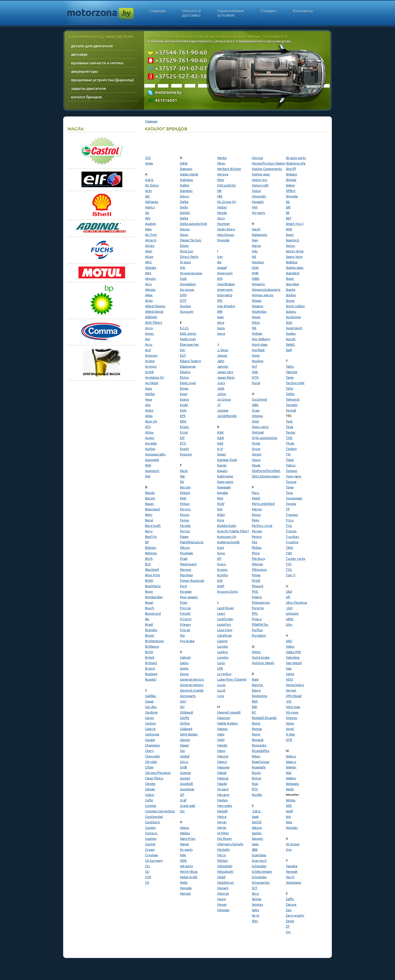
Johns (222, 394)
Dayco (185, 196)
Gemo (184, 674)
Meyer (222, 822)
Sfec (255, 921)
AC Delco (152, 185)
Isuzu (221, 328)
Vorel (290, 729)
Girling (185, 723)
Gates (184, 663)
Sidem (290, 185)
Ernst (184, 432)
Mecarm (223, 794)
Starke (291, 289)
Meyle (222, 827)
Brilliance (152, 646)
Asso (149, 388)
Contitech (153, 822)
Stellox (291, 295)
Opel (255, 421)
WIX (289, 805)
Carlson (151, 723)
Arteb (149, 372)
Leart (221, 613)
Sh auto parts (296, 158)
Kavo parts (225, 481)
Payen (256, 514)
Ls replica (224, 674)
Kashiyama (225, 476)
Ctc (148, 866)
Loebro (223, 652)
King (221, 520)
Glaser (185, 745)
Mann (221, 751)
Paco (256, 492)
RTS (255, 789)
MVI (255, 207)
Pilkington (259, 569)
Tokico (291, 465)
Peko (256, 520)
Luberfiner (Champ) (232, 679)
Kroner (223, 569)
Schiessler (259, 866)
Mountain (259, 196)
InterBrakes (226, 284)
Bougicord (153, 613)
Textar (291, 432)
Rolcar (257, 778)
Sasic (255, 844)
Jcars (221, 383)
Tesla (290, 427)
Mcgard (223, 789)
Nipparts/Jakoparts (266, 289)
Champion (153, 745)
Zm (288, 932)
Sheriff (291, 169)
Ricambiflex (261, 751)
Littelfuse (225, 635)
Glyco (184, 761)
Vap (289, 668)
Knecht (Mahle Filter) (233, 531)
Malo (221, 734)
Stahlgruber (295, 267)
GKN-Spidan (189, 734)
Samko (257, 833)
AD (147, 196)
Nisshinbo (259, 311)
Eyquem (186, 454)
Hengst (185, 893)
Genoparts (188, 696)
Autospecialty (155, 454)
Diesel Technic (191, 240)
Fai (182, 481)
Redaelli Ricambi (264, 718)
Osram (257, 454)
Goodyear (187, 789)
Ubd (289, 591)
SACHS (257, 822)
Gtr (182, 811)
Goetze (185, 772)
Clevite (150, 783)
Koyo (221, 553)
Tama (290, 377)
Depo (184, 234)
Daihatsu (187, 180)
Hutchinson (226, 234)
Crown (150, 849)
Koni (221, 547)
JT (219, 405)
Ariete (150, 361)
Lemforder (225, 619)
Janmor (223, 366)
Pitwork (258, 586)
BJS (148, 564)
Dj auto (185, 262)
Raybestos (259, 696)
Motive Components (267, 169)
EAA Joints (188, 333)
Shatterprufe (296, 163)
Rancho (257, 685)
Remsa (257, 729)
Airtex (150, 245)
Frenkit (185, 613)
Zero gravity (295, 915)
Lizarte (222, 641)
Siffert (291, 191)
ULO (289, 608)
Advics (150, 207)
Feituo (185, 503)
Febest (185, 492)
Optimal (258, 432)
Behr (149, 514)
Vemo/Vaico (295, 685)
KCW (221, 503)
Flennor (186, 569)
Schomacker (261, 882)
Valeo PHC (294, 652)
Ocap (256, 410)
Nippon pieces (263, 295)
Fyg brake (187, 641)
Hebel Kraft (189, 877)
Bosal (149, 602)
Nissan (257, 300)
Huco (221, 218)
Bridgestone (154, 641)
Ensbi (184, 405)
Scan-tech (259, 860)
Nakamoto (259, 234)
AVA (148, 465)
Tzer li (290, 575)
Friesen (185, 624)
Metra (222, 816)
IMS (220, 278)
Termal (291, 410)
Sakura (257, 827)
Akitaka (151, 267)
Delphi (185, 212)
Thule (290, 443)
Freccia (185, 608)
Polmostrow (261, 602)
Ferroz (185, 531)
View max (293, 707)
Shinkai (291, 180)
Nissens (257, 306)
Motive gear (261, 174)
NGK (255, 267)
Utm (289, 624)
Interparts (225, 295)
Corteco (152, 833)
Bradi (149, 624)
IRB (220, 311)
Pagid (256, 498)
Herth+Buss (189, 871)
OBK (255, 405)
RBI (254, 707)
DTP (183, 300)
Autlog (150, 449)
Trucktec (293, 536)
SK (288, 212)
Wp (288, 816)
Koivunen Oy (227, 536)
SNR (289, 229)
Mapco (222, 761)
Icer (220, 256)
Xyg (289, 849)
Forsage (186, 591)
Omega (257, 416)
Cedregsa (152, 734)
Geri (183, 701)
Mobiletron (226, 882)
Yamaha (292, 866)
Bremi (150, 635)
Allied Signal (154, 311)
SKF (289, 218)
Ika (219, 262)
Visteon (292, 718)
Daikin (185, 185)
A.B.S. (149, 180)
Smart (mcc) (295, 223)
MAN (221, 740)
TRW (289, 547)
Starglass (292, 284)
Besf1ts (151, 536)
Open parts (260, 427)
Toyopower (294, 498)
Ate (148, 405)
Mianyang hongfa (230, 844)
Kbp (220, 498)
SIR (288, 207)
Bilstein (151, 547)
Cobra (149, 794)
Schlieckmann (262, 871)
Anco (149, 328)
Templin (292, 405)
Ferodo (185, 525)
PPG (255, 613)
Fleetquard (188, 564)
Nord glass (260, 344)
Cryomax (152, 855)
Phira (256, 553)
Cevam (150, 740)
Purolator (259, 635)
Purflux (257, 630)
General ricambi (192, 690)
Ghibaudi (187, 712)
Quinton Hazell (263, 663)
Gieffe (185, 718)
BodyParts (153, 586)
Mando (222, 745)
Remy (256, 734)
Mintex (222, 860)
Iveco (221, 333)
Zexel (290, 921)
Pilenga (257, 564)
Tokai (290, 460)
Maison (222, 729)
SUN (289, 322)
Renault (258, 740)
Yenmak (292, 871)
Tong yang (294, 476)
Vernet (291, 690)
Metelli (222, 811)
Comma (151, 805)
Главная (158, 11)
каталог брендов (86, 97)
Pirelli (256, 580)
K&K (221, 432)
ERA (183, 421)
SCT (255, 888)
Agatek (150, 223)
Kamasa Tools (227, 460)
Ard (148, 350)
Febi (183, 498)
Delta (184, 218)
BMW (149, 580)
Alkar (149, 295)
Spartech (293, 240)
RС (254, 712)
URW (290, 619)
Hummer (224, 223)
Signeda (292, 196)
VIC (289, 701)
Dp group (187, 289)
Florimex (186, 575)
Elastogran (188, 366)
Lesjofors (224, 624)
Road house (261, 761)
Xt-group (293, 844)
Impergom (225, 273)
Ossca (256, 460)
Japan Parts (226, 377)
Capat (149, 701)
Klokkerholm (227, 525)
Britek (150, 657)
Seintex (257, 904)
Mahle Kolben (228, 723)
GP (182, 794)
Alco (148, 284)
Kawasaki (224, 487)
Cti (147, 871)
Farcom (185, 487)
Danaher (186, 191)
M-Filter (223, 833)
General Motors (192, 685)
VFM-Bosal (294, 696)
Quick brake (261, 657)
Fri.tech (186, 619)
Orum (256, 449)
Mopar (222, 904)
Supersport (294, 328)
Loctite (223, 646)
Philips (257, 547)
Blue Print (153, 575)
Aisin (149, 251)
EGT (183, 355)
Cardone (151, 712)
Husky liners (226, 229)
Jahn (221, 361)
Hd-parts (186, 866)
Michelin (224, 849)
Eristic (185, 427)
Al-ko (149, 300)
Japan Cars (225, 372)
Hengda (186, 888)
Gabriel (185, 657)
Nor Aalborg (261, 339)
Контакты (303, 11)
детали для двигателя (92, 46)
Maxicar (223, 778)
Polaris (257, 597)
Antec (150, 333)
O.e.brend (259, 399)
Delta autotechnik (194, 223)
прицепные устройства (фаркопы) (102, 80)
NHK (255, 273)
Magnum (224, 718)
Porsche (258, 608)
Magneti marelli (229, 712)
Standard (293, 273)
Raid (255, 679)
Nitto (256, 322)
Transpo (292, 514)
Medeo (222, 800)
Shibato (291, 174)
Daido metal (189, 174)
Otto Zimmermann (266, 476)
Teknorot (293, 399)
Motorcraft (260, 185)
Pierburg (258, 558)
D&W (184, 163)
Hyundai (223, 240)
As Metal (152, 383)
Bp (147, 619)
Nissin (256, 317)
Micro (222, 855)
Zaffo (290, 899)
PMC (255, 591)
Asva (149, 399)
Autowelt (152, 460)
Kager (222, 454)
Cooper (151, 827)
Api (148, 339)
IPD (220, 300)
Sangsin (257, 838)
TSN (289, 553)
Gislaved (186, 729)
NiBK (256, 278)
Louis (221, 663)
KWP (221, 586)
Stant (290, 278)
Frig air (185, 630)
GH (182, 707)
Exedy (184, 449)
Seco (255, 893)
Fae (182, 476)
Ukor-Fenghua (296, 602)
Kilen (221, 514)
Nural (256, 383)
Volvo (290, 723)
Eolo (183, 410)
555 (148, 158)
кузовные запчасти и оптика (97, 63)
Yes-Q (290, 877)
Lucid (221, 690)
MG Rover (225, 838)
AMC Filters (154, 322)
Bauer (150, 503)
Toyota (291, 503)
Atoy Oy (151, 421)
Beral (149, 520)
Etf (182, 438)
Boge (149, 591)
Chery (149, 751)
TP (288, 509)
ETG (183, 443)
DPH (183, 295)
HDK (183, 860)
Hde (183, 855)
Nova (256, 355)
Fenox (184, 520)
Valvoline (293, 657)
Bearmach (153, 509)
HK (219, 191)
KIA (220, 509)
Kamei (222, 465)
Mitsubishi (225, 866)
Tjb (288, 454)
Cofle (149, 800)
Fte (182, 635)
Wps (289, 822)
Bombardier (154, 597)
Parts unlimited (263, 503)
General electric (192, 679)
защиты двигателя (88, 88)
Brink (149, 652)
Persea (257, 531)
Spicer (290, 245)
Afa (148, 218)
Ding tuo (187, 251)
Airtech (151, 240)
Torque (291, 481)
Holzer (222, 207)
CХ (147, 882)
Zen (289, 910)
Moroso (257, 158)
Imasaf (222, 267)
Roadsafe (259, 767)
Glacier (185, 740)
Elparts (185, 372)
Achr (149, 191)
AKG (148, 262)
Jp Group (224, 399)
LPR (220, 668)
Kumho (223, 575)
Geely (184, 668)
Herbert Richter (229, 169)
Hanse (184, 844)
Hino (221, 180)
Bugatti (151, 679)
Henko (222, 158)
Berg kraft (153, 525)
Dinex (184, 245)
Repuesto (259, 745)
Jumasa (223, 410)
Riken (256, 756)
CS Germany (154, 860)
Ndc (255, 251)
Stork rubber (295, 306)
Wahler (291, 767)
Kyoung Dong (228, 591)
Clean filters (154, 778)
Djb (183, 267)
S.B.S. (257, 811)
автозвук (79, 54)
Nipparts (258, 284)
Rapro (256, 690)
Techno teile (295, 383)
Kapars (222, 471)
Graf (183, 800)
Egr (183, 350)
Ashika (150, 394)
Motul (256, 191)
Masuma (223, 767)
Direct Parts (189, 256)
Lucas (221, 685)
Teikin (290, 394)
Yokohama (293, 882)
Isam (221, 317)
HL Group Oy (227, 201)
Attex (149, 432)
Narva (256, 245)
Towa (290, 487)
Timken (291, 449)
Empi (184, 394)
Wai (289, 772)
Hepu (221, 163)
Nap (255, 240)
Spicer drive (295, 251)
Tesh (289, 421)
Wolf (289, 811)
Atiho (149, 410)
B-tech (150, 668)
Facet (184, 471)
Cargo (149, 718)
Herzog (223, 174)
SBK (255, 849)
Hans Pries (188, 838)
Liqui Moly (225, 630)
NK (254, 328)
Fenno (185, 514)
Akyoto (150, 278)
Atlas (149, 416)
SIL (288, 201)
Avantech (152, 471)
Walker (291, 778)
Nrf (254, 366)
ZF (288, 926)
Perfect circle (262, 525)
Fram (184, 602)
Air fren (151, 234)
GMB (184, 767)
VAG (289, 641)
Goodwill (186, 783)
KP (219, 558)
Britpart (151, 663)
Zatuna (291, 904)
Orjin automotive (265, 438)
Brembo (151, 630)
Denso (185, 229)
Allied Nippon (155, 306)
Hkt (220, 196)
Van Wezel (294, 663)
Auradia (151, 443)
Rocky (256, 772)
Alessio (150, 289)
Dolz (183, 278)
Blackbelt (152, 569)
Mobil (221, 877)
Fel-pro (185, 509)
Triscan (291, 531)
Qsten (256, 652)
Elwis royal (188, 383)
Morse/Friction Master (269, 163)
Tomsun (292, 471)
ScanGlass (259, 855)
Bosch (150, 608)
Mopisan (223, 910)
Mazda (222, 783)
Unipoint (292, 613)
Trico (290, 520)
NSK (255, 372)
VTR (289, 740)
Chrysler (151, 761)
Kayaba (223, 492)
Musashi (258, 201)
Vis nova (292, 712)
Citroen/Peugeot (158, 772)
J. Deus (223, 350)
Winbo (291, 800)
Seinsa (256, 899)
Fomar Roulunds (192, 580)
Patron (257, 509)
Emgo (184, 388)
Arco (149, 344)
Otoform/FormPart (266, 471)
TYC (289, 564)
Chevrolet (153, 756)
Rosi (255, 783)
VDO (289, 679)
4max (149, 163)
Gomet (185, 778)
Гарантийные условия (231, 13)
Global (185, 756)
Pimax (256, 575)
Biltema (151, 553)
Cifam (149, 767)
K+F (220, 449)
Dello (184, 207)
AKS (148, 273)
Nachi (256, 229)
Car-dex (151, 707)
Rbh (255, 701)
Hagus (184, 827)
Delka (184, 201)
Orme (256, 443)
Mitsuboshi (225, 871)
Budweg (151, 674)
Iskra (221, 322)
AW (148, 476)
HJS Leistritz (227, 185)
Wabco (291, 756)
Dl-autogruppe (191, 273)
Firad (184, 558)
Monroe (223, 893)
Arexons (151, 355)
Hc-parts (186, 849)
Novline (258, 361)
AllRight (151, 317)
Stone (290, 300)
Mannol (223, 756)
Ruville (257, 794)
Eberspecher (190, 344)
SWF (289, 350)
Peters (257, 536)
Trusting (292, 542)
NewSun (258, 262)
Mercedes (225, 805)
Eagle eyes (188, 339)
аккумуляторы (84, 71)
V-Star (290, 734)
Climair (150, 789)
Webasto (292, 783)
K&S (220, 443)
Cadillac (151, 696)
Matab (222, 772)
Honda (222, 212)
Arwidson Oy (155, 377)
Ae (147, 212)
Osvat (256, 465)
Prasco (257, 619)
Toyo (289, 492)
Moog (222, 899)
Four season (189, 597)
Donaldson (188, 284)
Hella (184, 882)
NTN (255, 377)
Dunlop (185, 306)
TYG (289, 569)
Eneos (184, 399)
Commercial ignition (160, 811)
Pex (255, 542)
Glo (182, 751)
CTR (148, 877)
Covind (150, 844)
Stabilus (292, 262)
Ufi (288, 597)
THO (289, 438)
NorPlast (258, 350)
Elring (184, 377)
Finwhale (187, 553)
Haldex (185, 833)
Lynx (221, 696)
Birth (149, 558)
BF (147, 542)
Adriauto (152, 201)
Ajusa (149, 256)
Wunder (292, 827)
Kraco (222, 564)
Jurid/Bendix (227, 416)
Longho (223, 657)
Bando (150, 492)
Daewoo (186, 169)
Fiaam (184, 536)
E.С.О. (184, 328)
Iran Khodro (226, 306)
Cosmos (151, 838)
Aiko (148, 229)
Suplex (291, 333)
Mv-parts (258, 212)
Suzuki (291, 339)
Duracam (187, 311)
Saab (255, 816)
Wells (290, 789)
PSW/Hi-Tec (260, 624)
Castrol (150, 729)
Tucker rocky (296, 558)
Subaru (291, 311)
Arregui (151, 366)
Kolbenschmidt (228, 542)
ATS (148, 427)
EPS (183, 416)
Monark (223, 888)
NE (254, 256)
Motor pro (259, 180)
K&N (221, 438)
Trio (289, 525)
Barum (150, 498)
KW (220, 580)
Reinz (256, 723)
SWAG (290, 344)
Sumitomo (293, 317)
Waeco (291, 761)
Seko (255, 910)
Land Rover (226, 608)
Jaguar (222, 355)
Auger (150, 438)
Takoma (291, 372)
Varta (290, 674)
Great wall (187, 805)
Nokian (257, 333)
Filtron (185, 547)
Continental (154, 816)
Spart (290, 234)
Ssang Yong (294, 256)
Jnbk (221, 388)
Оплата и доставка (191, 13)
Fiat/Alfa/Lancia (192, 542)
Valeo (290, 646)
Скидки (269, 11)
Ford (183, 586)
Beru (149, 531)
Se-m (256, 915)
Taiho (290, 366)
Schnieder (259, 877)
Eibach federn (191, 361)
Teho (290, 388)
